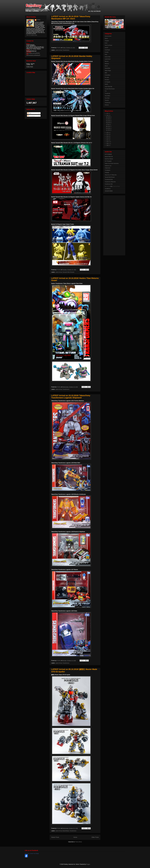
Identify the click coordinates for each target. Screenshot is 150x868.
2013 (107, 136)
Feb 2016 (108, 128)
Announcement (108, 36)
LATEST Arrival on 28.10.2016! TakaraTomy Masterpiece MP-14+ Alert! (71, 18)
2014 (107, 134)
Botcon (106, 38)
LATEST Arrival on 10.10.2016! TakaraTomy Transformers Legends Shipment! (71, 397)
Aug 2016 (108, 123)
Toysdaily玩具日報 (109, 179)
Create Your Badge (34, 853)
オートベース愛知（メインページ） (112, 186)
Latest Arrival (59, 50)
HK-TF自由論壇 (108, 161)
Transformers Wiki (109, 184)
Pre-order (107, 77)
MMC (106, 73)
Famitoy (39, 20)
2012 (107, 138)
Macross (107, 61)
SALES (106, 84)
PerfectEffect (108, 75)
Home (75, 837)
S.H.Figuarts (108, 82)
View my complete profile (32, 35)
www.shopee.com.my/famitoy (33, 53)
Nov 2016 (108, 117)
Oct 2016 (108, 119)
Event (106, 43)
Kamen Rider (108, 57)
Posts (29, 113)
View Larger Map (36, 84)
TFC (106, 91)
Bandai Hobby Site (109, 157)
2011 (107, 140)
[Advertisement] (112, 225)
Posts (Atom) (78, 842)
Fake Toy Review (108, 45)
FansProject (107, 50)
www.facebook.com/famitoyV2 (33, 55)
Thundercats (108, 93)
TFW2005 (107, 173)
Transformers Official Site (110, 182)
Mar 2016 (108, 126)
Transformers (66, 50)
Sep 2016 (108, 121)
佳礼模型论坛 (108, 189)
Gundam (107, 52)
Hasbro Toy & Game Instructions (112, 163)
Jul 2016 (108, 125)
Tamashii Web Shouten (68, 272)
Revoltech (107, 80)
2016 (107, 116)
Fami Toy (27, 853)
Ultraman (107, 105)
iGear (106, 54)
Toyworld (107, 100)
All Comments (31, 116)
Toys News (107, 98)
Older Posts (95, 837)
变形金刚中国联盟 (109, 191)
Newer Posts (55, 837)
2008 (107, 145)
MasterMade (66, 831)
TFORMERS (108, 170)
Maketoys (107, 64)
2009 (107, 144)
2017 (107, 114)
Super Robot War (109, 87)
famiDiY (107, 48)
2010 (107, 142)
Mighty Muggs (108, 71)
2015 (107, 133)
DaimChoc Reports (109, 159)
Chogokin (107, 41)
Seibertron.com (108, 166)
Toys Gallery (107, 96)
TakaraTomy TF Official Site (111, 175)
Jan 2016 (108, 130)
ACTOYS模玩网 (108, 154)
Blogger (88, 864)
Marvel (106, 66)
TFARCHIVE (108, 168)
